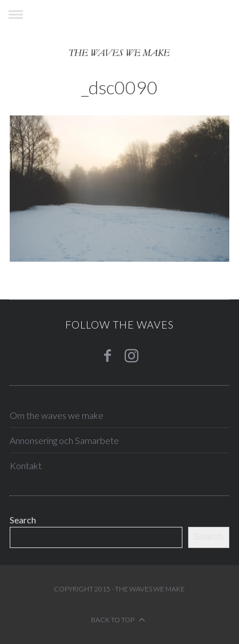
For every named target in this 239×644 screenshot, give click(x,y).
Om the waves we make (57, 415)
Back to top (118, 620)
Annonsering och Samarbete (64, 440)
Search (23, 520)
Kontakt (26, 465)
